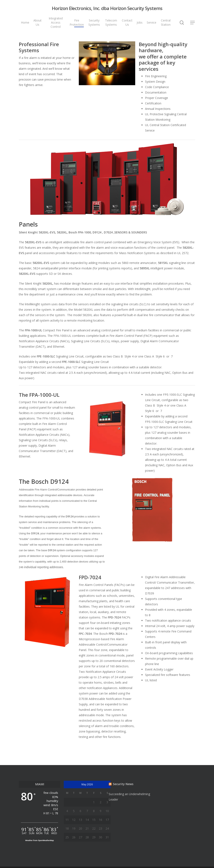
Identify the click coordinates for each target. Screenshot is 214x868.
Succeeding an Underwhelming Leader (129, 797)
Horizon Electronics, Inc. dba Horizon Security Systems (107, 8)
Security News (123, 784)
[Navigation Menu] (193, 23)
